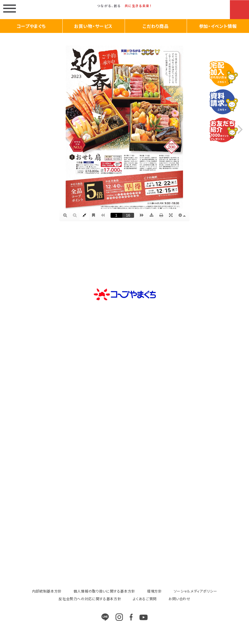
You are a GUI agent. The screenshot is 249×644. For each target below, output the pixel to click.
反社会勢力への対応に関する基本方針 (90, 599)
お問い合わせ (179, 599)
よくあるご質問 (145, 599)
